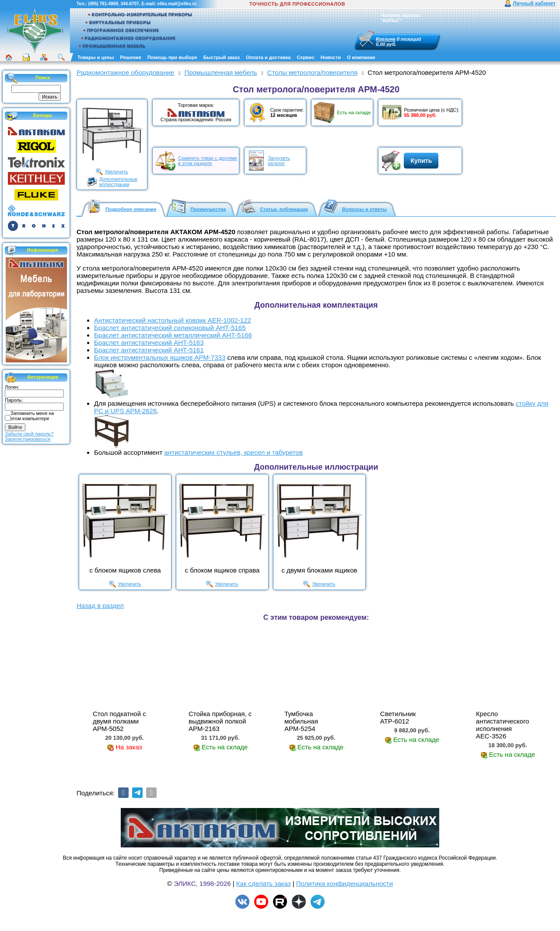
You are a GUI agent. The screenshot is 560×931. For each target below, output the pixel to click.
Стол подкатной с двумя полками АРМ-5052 (119, 721)
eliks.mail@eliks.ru (177, 4)
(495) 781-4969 (103, 4)
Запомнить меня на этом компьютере (32, 416)
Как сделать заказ (264, 884)
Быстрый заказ (222, 57)
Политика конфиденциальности (345, 884)
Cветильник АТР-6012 (398, 717)
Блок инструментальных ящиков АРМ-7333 (160, 357)
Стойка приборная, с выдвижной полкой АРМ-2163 (220, 721)
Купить (421, 161)
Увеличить (116, 172)
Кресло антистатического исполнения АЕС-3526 (503, 725)
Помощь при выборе (172, 57)
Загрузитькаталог (279, 161)
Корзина (386, 39)
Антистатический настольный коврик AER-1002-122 (173, 320)
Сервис (305, 57)
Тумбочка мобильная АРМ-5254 (301, 721)
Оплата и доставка (268, 57)
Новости (331, 57)
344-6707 (129, 4)
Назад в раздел (100, 606)
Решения (130, 57)
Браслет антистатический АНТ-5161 (149, 350)
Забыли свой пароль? (29, 434)
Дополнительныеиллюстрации (118, 182)
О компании (361, 57)
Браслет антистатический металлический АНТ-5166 (173, 335)
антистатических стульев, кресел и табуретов (233, 452)
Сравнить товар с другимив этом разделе (207, 161)
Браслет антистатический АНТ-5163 (149, 343)
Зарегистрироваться (28, 439)
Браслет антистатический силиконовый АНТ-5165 (170, 328)
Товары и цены (96, 57)
